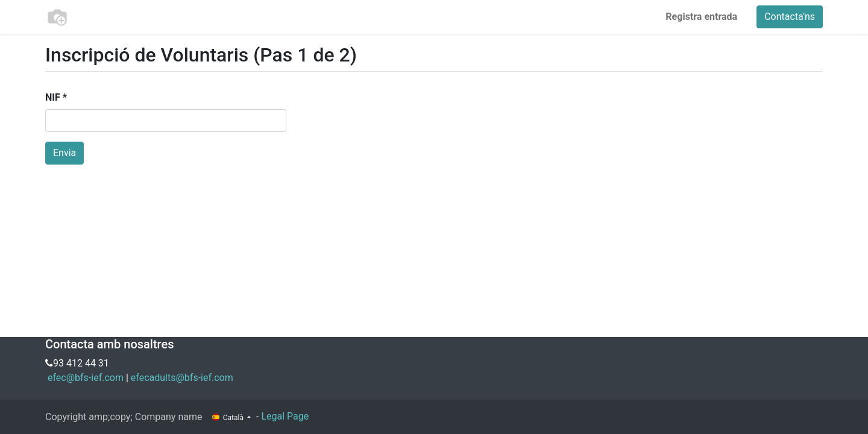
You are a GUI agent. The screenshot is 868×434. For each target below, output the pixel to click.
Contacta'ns (790, 17)
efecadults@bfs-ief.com (182, 378)
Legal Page (285, 416)
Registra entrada (701, 17)
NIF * (56, 97)
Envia (64, 153)
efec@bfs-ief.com (86, 378)
